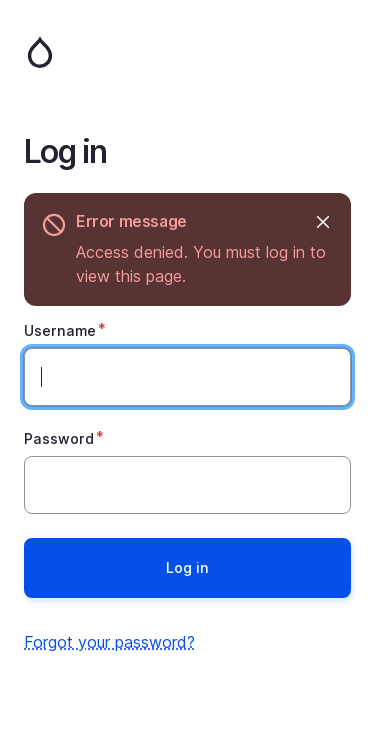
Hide (321, 221)
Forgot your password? (109, 642)
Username (60, 330)
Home (187, 52)
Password (59, 438)
